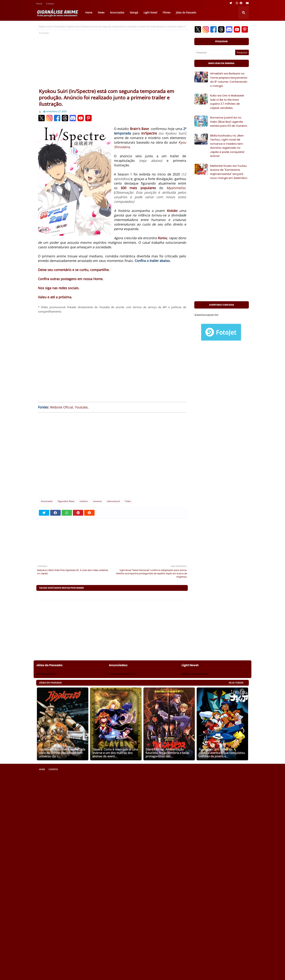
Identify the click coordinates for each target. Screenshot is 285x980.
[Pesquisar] (215, 52)
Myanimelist (176, 188)
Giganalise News (66, 501)
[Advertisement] (112, 61)
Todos (128, 501)
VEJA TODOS (236, 683)
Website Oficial (62, 407)
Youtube (81, 407)
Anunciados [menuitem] (117, 12)
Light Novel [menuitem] (150, 12)
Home (39, 4)
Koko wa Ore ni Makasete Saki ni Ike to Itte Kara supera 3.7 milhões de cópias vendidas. (227, 102)
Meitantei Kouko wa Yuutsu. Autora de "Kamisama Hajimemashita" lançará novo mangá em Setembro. (229, 172)
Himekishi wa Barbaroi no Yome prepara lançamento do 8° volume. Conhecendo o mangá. (229, 80)
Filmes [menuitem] (167, 12)
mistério (84, 501)
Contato (50, 4)
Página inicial (46, 26)
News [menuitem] (101, 12)
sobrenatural (113, 501)
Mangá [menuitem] (134, 12)
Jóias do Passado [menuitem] (186, 12)
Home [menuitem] (89, 12)
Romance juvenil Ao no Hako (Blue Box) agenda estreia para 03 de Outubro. (229, 122)
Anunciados (60, 26)
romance (97, 501)
